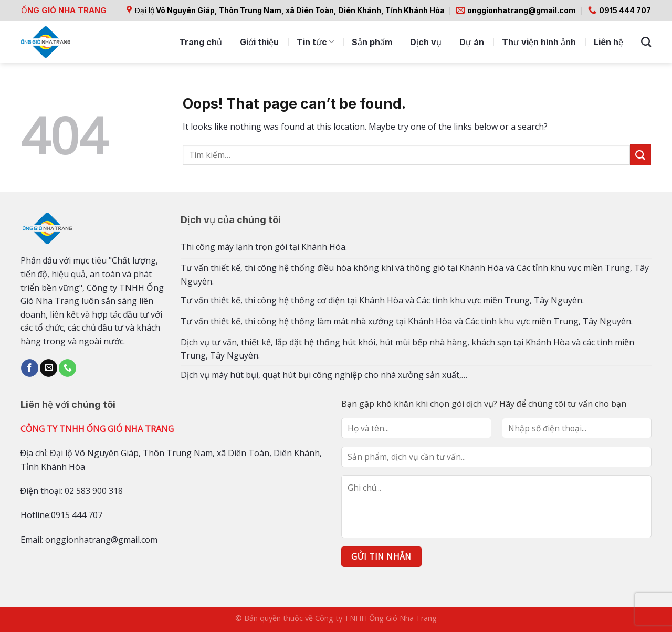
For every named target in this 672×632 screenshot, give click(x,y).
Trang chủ (201, 42)
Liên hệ (608, 42)
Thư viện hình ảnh (539, 42)
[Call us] (67, 368)
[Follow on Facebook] (30, 368)
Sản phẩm (372, 42)
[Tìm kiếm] (646, 42)
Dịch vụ (426, 42)
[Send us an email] (49, 368)
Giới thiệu (259, 42)
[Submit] (640, 155)
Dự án (472, 42)
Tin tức (315, 42)
